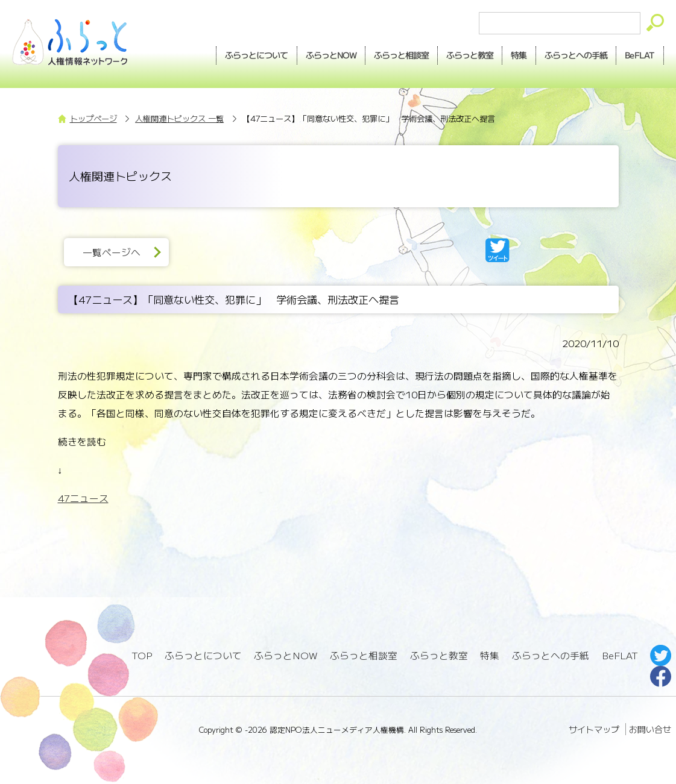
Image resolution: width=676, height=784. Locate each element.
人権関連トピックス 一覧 (179, 118)
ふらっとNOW (286, 655)
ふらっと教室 (439, 655)
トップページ (93, 118)
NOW (331, 55)
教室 (470, 55)
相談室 (401, 55)
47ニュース (83, 498)
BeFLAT (640, 55)
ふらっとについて (257, 55)
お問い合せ (650, 729)
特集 (519, 55)
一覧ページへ (112, 252)
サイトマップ (594, 729)
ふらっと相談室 (364, 655)
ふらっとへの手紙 (551, 655)
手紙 (576, 55)
